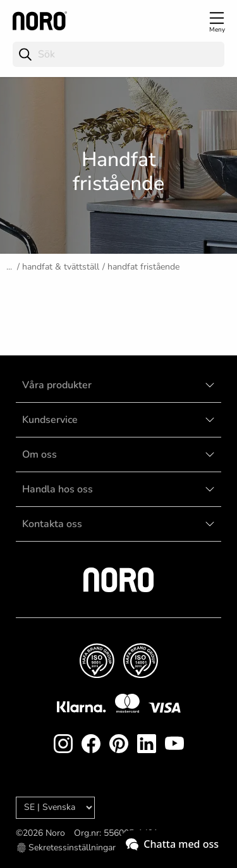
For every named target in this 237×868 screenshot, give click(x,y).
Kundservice (50, 420)
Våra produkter (57, 385)
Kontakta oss (52, 524)
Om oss (39, 455)
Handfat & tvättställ (61, 267)
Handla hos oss (58, 489)
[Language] (55, 808)
